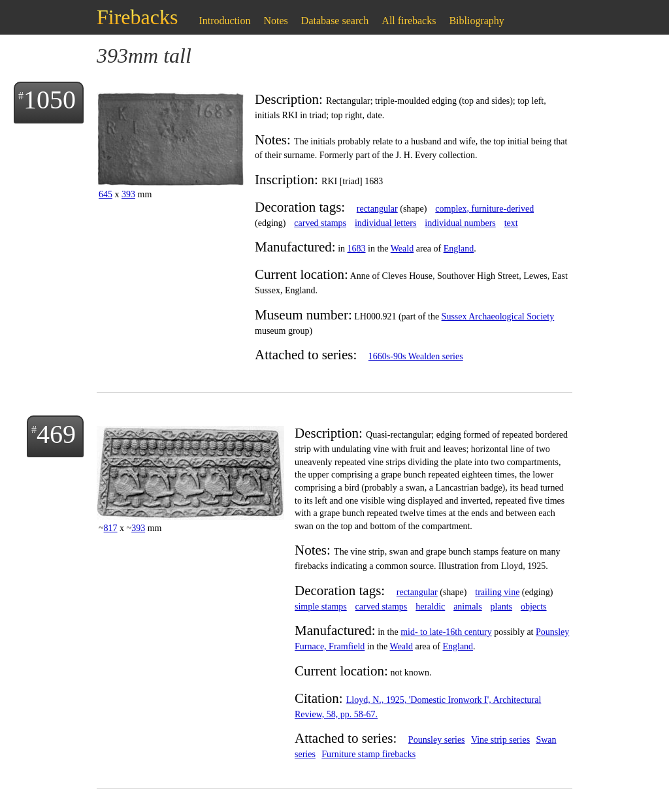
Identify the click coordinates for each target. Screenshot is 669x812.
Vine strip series (500, 740)
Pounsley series (437, 740)
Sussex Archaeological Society (498, 317)
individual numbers (460, 223)
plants (501, 607)
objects (534, 607)
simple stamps (321, 607)
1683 (357, 249)
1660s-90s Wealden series (416, 356)
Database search (335, 21)
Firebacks (137, 17)
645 (106, 194)
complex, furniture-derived (484, 209)
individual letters (385, 223)
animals (468, 607)
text (511, 223)
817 (111, 528)
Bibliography (476, 21)
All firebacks (409, 21)
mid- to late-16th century (446, 632)
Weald (402, 249)
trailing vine (497, 592)
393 (128, 194)
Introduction (224, 21)
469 (56, 434)
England (459, 249)
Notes (276, 21)
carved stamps (320, 223)
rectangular (377, 209)
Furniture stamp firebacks (368, 754)
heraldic (430, 607)
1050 (50, 100)
